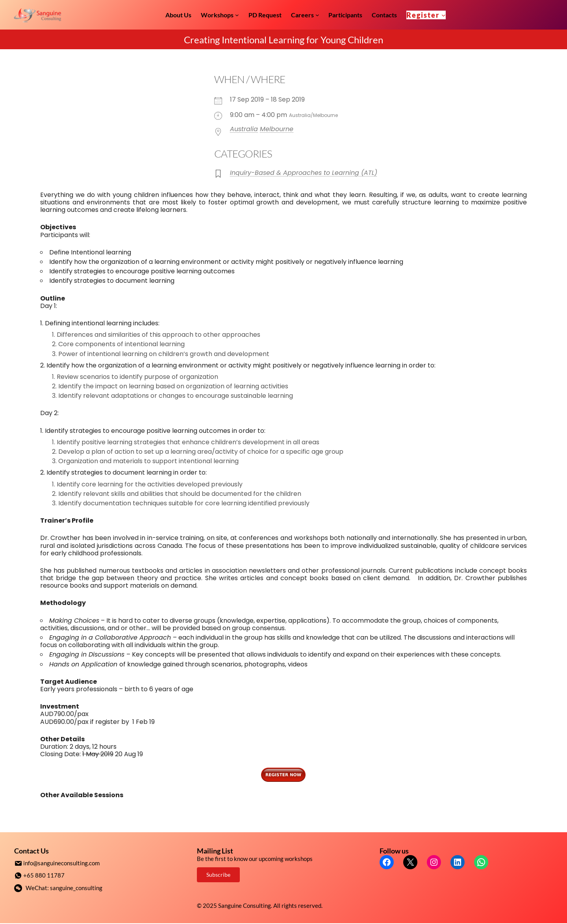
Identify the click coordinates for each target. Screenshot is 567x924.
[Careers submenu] (317, 15)
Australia (244, 129)
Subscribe (218, 875)
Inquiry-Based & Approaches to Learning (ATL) (304, 173)
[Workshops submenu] (237, 15)
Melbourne (277, 129)
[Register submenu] (444, 15)
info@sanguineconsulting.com (61, 863)
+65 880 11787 (44, 875)
